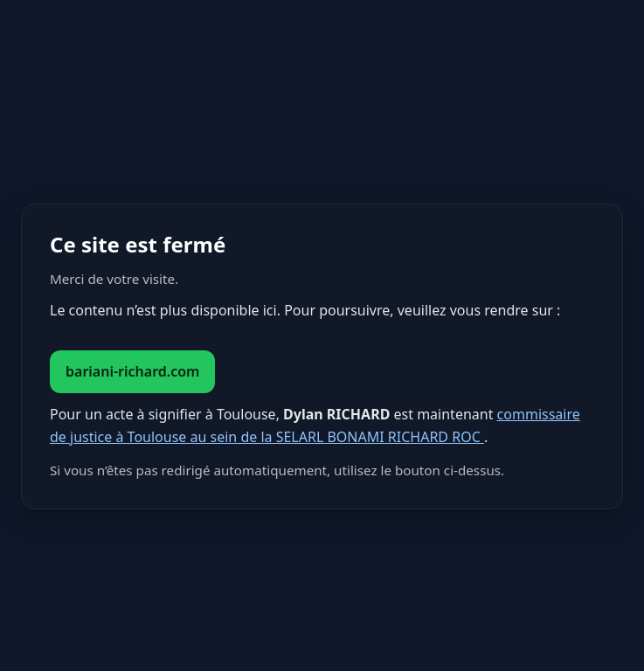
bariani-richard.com (132, 371)
